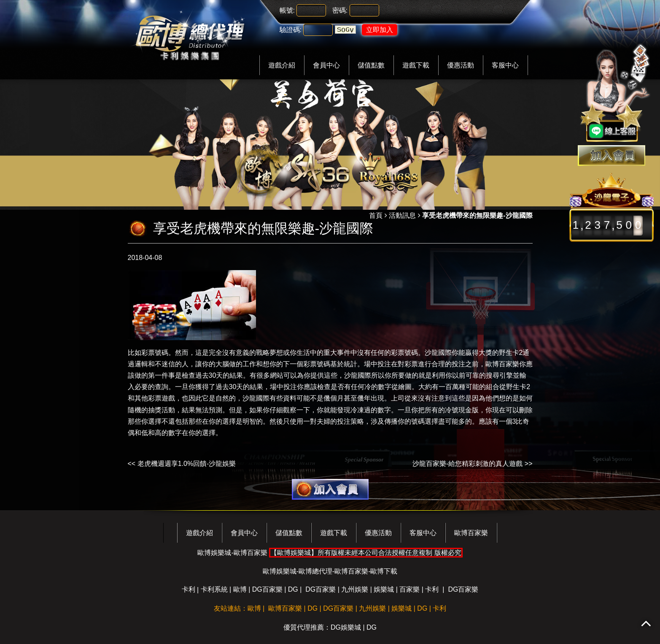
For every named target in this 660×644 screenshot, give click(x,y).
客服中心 (505, 65)
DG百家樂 (267, 589)
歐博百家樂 (502, 364)
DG (293, 589)
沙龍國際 (256, 398)
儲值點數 (371, 65)
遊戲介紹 (282, 65)
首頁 (376, 215)
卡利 (189, 589)
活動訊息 (402, 215)
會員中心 (326, 65)
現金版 (469, 410)
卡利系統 (214, 589)
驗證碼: (291, 30)
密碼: (340, 10)
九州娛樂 (355, 589)
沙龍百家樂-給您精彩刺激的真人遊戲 (467, 464)
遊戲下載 (416, 65)
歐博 (240, 589)
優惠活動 (461, 65)
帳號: (287, 10)
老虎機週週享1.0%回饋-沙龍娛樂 (187, 464)
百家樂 (409, 589)
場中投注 (377, 364)
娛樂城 (384, 589)
